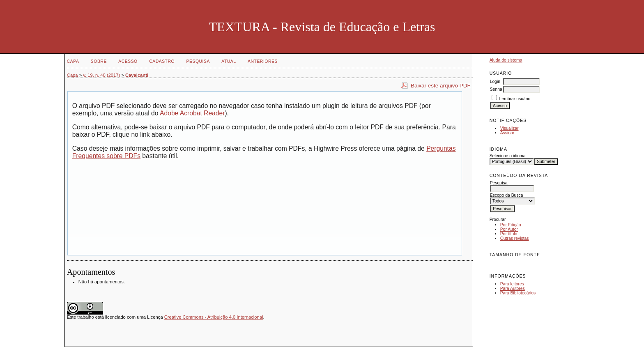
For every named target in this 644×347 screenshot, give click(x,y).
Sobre (99, 61)
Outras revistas (515, 238)
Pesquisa (198, 61)
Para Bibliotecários (518, 293)
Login (495, 82)
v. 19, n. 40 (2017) (101, 75)
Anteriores (263, 61)
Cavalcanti (137, 75)
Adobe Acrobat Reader (192, 113)
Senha (496, 89)
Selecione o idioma (508, 156)
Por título (509, 234)
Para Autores (513, 288)
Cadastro (162, 61)
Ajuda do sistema (506, 60)
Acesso (128, 61)
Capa (73, 61)
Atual (229, 61)
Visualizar (509, 128)
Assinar (507, 133)
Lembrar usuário (515, 99)
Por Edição (511, 225)
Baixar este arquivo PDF (441, 86)
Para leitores (512, 284)
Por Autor (509, 229)
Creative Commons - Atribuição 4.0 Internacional (214, 317)
